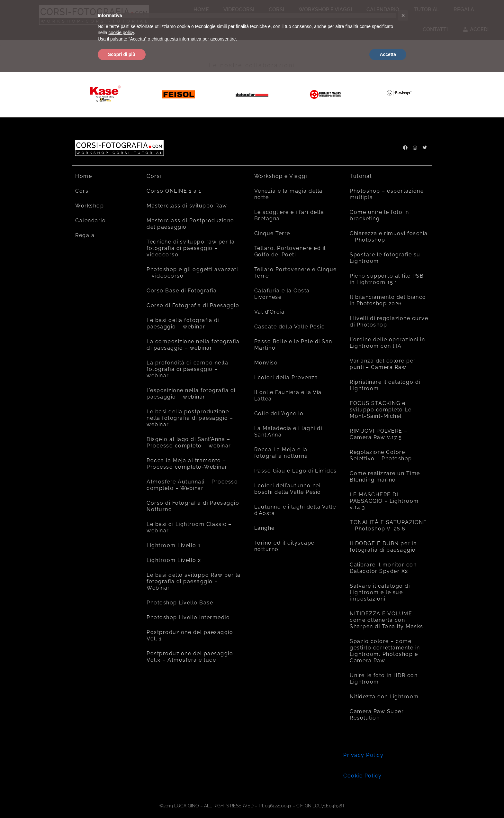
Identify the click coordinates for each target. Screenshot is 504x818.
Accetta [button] (388, 54)
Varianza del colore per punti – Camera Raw (383, 364)
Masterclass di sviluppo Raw (187, 206)
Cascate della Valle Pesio (290, 327)
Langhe (265, 528)
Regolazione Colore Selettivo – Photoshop (381, 455)
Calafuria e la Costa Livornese (282, 294)
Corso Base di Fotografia (182, 291)
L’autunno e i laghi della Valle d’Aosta (295, 510)
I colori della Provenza (286, 377)
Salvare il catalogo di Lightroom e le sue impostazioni (380, 592)
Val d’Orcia (270, 312)
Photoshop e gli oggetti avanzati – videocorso (192, 273)
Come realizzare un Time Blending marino (385, 477)
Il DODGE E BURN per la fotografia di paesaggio (383, 547)
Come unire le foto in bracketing (379, 215)
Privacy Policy (363, 755)
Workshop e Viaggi (281, 176)
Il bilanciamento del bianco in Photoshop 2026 (388, 300)
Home (84, 176)
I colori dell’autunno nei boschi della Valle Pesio (288, 489)
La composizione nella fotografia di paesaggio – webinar (193, 345)
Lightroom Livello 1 (174, 545)
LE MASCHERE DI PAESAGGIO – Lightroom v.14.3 (384, 501)
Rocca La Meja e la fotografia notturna (281, 453)
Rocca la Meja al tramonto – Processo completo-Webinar (187, 464)
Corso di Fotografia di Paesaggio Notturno (193, 506)
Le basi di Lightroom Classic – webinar (189, 527)
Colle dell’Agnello (279, 414)
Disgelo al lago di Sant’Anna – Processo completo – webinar (189, 442)
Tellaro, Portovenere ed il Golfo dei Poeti (290, 251)
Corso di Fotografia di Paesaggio (193, 305)
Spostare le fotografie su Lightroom (385, 258)
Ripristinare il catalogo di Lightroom (385, 385)
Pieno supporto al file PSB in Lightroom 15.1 (387, 279)
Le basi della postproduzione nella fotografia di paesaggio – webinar (190, 418)
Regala (85, 235)
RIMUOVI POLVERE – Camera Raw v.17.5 (379, 434)
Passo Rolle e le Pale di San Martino (293, 345)
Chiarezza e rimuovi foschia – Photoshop (389, 237)
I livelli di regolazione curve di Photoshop (389, 322)
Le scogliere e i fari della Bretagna (289, 215)
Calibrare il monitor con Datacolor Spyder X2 (383, 568)
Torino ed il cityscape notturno (284, 546)
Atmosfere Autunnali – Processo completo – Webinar (192, 485)
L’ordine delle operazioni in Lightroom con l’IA (387, 343)
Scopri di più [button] (122, 54)
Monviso (266, 363)
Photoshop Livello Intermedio (188, 617)
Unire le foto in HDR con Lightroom (384, 679)
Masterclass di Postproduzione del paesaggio (190, 224)
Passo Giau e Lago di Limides (296, 471)
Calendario (90, 221)
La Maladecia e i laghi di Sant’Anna (288, 432)
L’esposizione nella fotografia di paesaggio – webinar (191, 394)
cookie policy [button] (121, 32)
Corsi (83, 191)
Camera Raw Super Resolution (377, 715)
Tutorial (361, 176)
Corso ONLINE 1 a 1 (174, 191)
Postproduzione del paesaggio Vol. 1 (190, 635)
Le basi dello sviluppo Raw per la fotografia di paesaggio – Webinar (194, 581)
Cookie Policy (363, 776)
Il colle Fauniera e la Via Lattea (288, 395)
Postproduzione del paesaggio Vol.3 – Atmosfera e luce (190, 657)
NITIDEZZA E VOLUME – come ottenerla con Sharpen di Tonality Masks (387, 620)
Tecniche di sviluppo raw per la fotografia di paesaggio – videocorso (191, 248)
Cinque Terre (272, 233)
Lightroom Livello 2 (174, 560)
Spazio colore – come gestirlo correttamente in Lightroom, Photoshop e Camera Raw (385, 651)
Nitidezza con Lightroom (384, 697)
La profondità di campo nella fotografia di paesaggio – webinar (187, 369)
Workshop (90, 206)
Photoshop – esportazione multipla (387, 194)
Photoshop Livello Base (180, 603)
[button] (403, 15)
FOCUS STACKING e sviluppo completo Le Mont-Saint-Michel (381, 410)
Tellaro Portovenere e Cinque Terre (296, 273)
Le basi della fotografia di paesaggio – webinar (183, 323)
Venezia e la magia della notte (288, 194)
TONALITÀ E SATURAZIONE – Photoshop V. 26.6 (388, 525)
